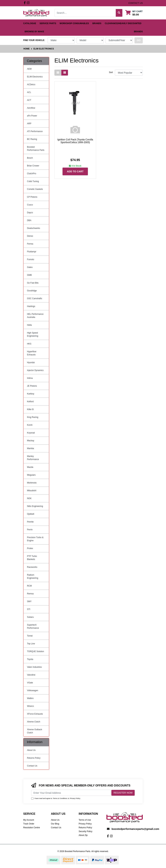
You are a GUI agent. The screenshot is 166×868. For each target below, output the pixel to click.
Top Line (31, 644)
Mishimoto (32, 483)
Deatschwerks (34, 228)
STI (29, 609)
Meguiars (31, 475)
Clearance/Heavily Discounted (123, 23)
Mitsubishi (32, 491)
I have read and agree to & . (56, 798)
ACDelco (31, 85)
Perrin (30, 530)
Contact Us (32, 766)
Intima (30, 378)
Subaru (30, 617)
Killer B (30, 409)
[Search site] (119, 13)
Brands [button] (97, 23)
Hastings (31, 306)
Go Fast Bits (33, 283)
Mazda (30, 467)
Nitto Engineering (35, 506)
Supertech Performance (33, 626)
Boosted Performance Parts (36, 149)
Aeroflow (31, 108)
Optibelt (31, 514)
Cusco (30, 205)
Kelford (30, 402)
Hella (29, 325)
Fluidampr (32, 252)
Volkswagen (33, 690)
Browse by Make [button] (34, 32)
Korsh (30, 425)
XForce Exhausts (35, 714)
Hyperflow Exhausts (32, 353)
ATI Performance (35, 131)
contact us (136, 3)
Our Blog (55, 824)
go (139, 40)
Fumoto (31, 259)
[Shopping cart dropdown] (134, 13)
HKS (29, 344)
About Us (31, 750)
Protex (30, 548)
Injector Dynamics (35, 370)
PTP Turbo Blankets (32, 558)
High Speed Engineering (33, 334)
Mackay (31, 441)
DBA (29, 220)
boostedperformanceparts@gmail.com (135, 829)
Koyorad (31, 433)
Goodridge (32, 291)
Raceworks (32, 567)
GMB (29, 275)
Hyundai (31, 363)
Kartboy (31, 394)
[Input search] (85, 13)
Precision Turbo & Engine (35, 539)
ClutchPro (32, 174)
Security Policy (86, 831)
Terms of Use (85, 820)
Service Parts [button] (48, 23)
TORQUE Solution (36, 651)
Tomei (30, 636)
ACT (29, 100)
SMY (29, 601)
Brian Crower (33, 166)
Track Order (29, 824)
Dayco (30, 213)
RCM (29, 586)
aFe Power (32, 116)
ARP (29, 124)
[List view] (65, 73)
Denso (30, 236)
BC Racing (32, 139)
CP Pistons (32, 197)
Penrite (30, 522)
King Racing (33, 417)
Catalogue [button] (30, 23)
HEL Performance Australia (35, 316)
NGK (29, 498)
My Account (29, 820)
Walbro (30, 698)
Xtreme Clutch (34, 722)
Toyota (30, 659)
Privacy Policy (75, 798)
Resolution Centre (32, 828)
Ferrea (30, 244)
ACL (29, 92)
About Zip (83, 835)
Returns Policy (34, 758)
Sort (111, 72)
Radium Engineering (33, 576)
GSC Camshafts (35, 298)
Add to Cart (75, 171)
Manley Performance (33, 458)
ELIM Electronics (35, 77)
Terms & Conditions (60, 798)
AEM (29, 69)
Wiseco (30, 706)
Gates (30, 267)
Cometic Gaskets (35, 189)
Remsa (30, 594)
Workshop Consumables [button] (74, 23)
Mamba (30, 448)
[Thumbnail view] (58, 73)
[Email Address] (71, 793)
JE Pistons (32, 386)
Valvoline (31, 675)
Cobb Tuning (33, 181)
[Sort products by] (129, 73)
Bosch (30, 158)
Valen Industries (34, 667)
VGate (30, 683)
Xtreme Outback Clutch (35, 731)
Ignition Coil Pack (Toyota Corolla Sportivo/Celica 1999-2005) (75, 141)
